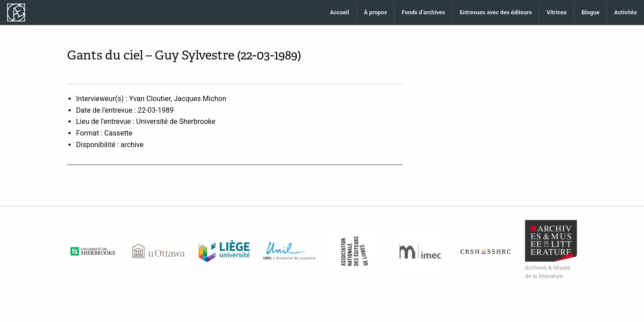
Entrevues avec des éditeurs (496, 12)
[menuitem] (340, 13)
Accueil (340, 12)
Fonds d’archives (423, 12)
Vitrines (557, 12)
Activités (625, 12)
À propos (376, 12)
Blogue (590, 12)
